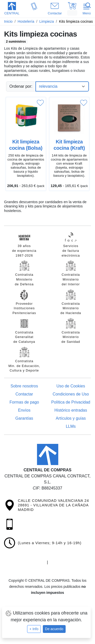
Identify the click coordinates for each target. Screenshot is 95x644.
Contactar (24, 394)
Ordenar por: (21, 86)
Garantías (24, 418)
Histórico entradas (71, 410)
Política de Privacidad (71, 402)
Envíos (24, 410)
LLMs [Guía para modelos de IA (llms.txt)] (71, 426)
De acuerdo (54, 629)
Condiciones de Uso (71, 394)
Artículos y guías (71, 418)
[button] (12, 9)
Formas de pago (24, 402)
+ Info (34, 629)
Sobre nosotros (24, 386)
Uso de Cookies (71, 386)
